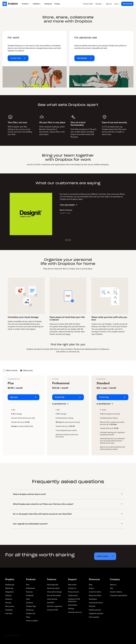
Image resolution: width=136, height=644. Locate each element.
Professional (30, 588)
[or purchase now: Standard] (105, 404)
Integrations (10, 592)
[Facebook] (11, 630)
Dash (28, 599)
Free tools (9, 613)
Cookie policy (73, 595)
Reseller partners (95, 610)
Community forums (96, 603)
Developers (93, 599)
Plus (28, 585)
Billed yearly (26, 370)
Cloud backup (52, 599)
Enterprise (30, 595)
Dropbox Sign (31, 606)
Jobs (111, 588)
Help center (72, 585)
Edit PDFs (51, 603)
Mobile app (9, 588)
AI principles (73, 605)
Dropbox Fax (31, 613)
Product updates (32, 621)
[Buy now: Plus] (24, 397)
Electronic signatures (55, 606)
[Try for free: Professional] (68, 397)
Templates (9, 610)
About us (113, 585)
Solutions (9, 599)
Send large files (53, 585)
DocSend (29, 603)
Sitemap (71, 609)
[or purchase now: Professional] (61, 404)
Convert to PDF (53, 610)
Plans (28, 617)
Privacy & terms (73, 592)
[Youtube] (16, 630)
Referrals (92, 606)
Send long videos (53, 588)
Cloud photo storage (54, 592)
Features (8, 595)
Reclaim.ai (30, 610)
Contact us (72, 588)
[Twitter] (6, 630)
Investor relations (116, 592)
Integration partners (96, 613)
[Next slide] (75, 240)
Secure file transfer (54, 595)
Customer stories (95, 592)
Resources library (95, 595)
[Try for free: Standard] (112, 397)
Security (8, 603)
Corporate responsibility (118, 595)
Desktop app (10, 585)
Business (29, 592)
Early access (10, 606)
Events (91, 588)
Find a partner (94, 617)
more (68, 334)
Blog (91, 585)
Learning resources (75, 612)
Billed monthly (10, 370)
